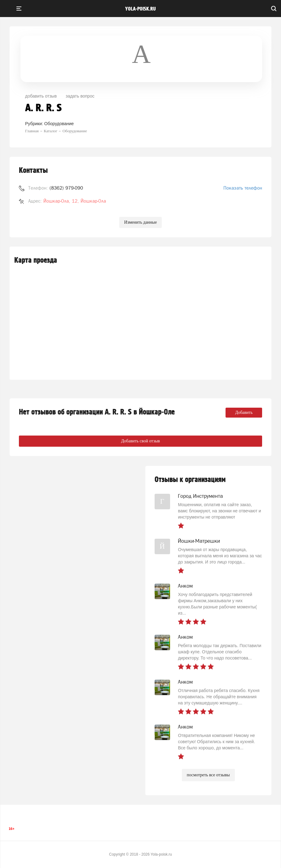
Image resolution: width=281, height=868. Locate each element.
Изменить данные (140, 222)
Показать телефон (243, 188)
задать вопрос (80, 96)
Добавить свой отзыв (140, 441)
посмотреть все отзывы (208, 775)
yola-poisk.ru (140, 9)
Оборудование (59, 124)
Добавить (244, 412)
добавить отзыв (41, 96)
